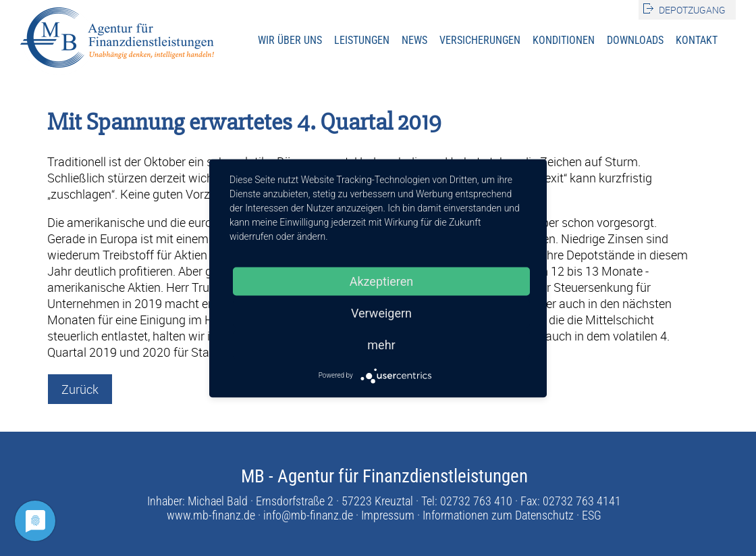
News (414, 40)
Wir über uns (290, 40)
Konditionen (564, 40)
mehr (381, 344)
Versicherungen (480, 40)
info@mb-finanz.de (308, 515)
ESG (592, 515)
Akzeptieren (382, 281)
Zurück (80, 389)
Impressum (388, 515)
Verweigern (381, 312)
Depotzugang (692, 10)
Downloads (635, 40)
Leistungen (362, 40)
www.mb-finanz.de (211, 515)
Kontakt (697, 40)
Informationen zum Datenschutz (498, 515)
